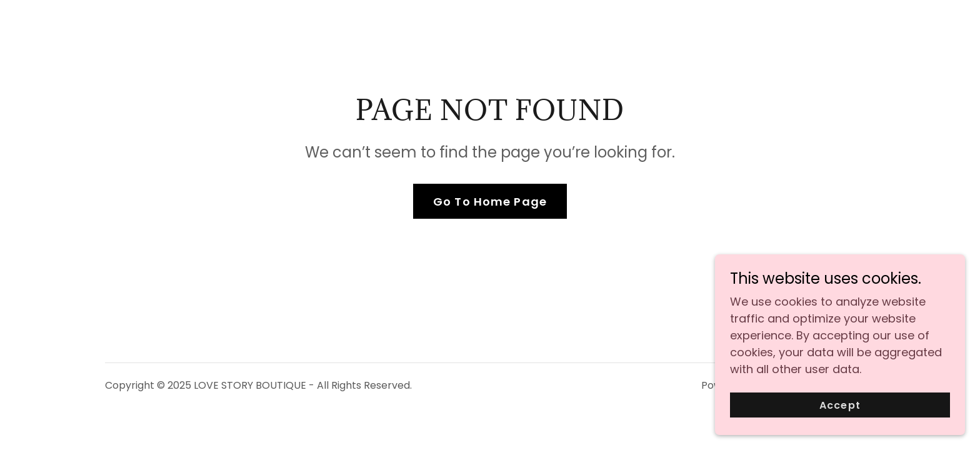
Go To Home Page (490, 202)
